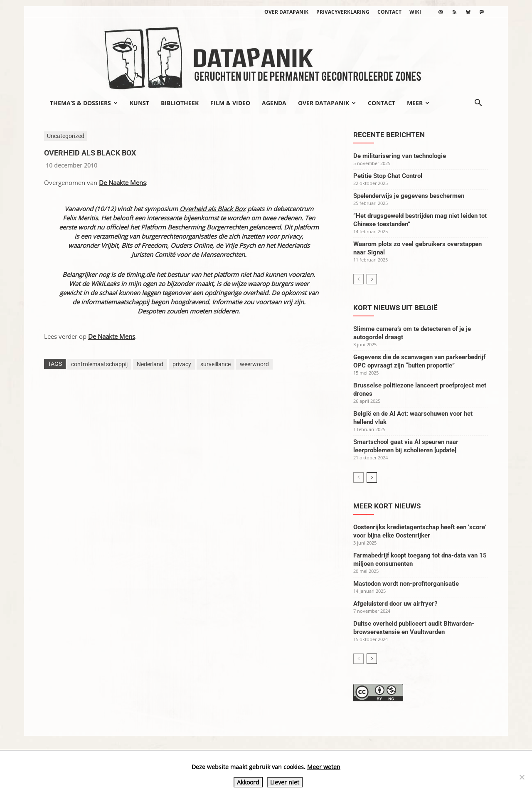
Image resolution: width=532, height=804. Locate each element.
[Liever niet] (522, 777)
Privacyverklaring (343, 12)
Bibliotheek (180, 103)
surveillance (216, 364)
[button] (478, 104)
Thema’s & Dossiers (84, 103)
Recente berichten (389, 135)
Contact (389, 12)
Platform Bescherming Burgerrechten (195, 227)
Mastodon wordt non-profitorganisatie (406, 584)
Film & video (230, 103)
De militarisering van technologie (400, 156)
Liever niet (285, 782)
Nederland (150, 364)
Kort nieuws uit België (395, 308)
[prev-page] (358, 279)
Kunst (139, 103)
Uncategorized (66, 136)
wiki (415, 12)
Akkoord (248, 782)
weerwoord (254, 364)
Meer (418, 103)
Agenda (274, 103)
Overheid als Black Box (213, 209)
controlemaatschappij (99, 364)
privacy (182, 364)
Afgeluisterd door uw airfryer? (395, 604)
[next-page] (372, 279)
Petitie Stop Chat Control (388, 176)
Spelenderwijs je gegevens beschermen (409, 196)
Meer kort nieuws (387, 506)
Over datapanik (286, 12)
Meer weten (324, 767)
